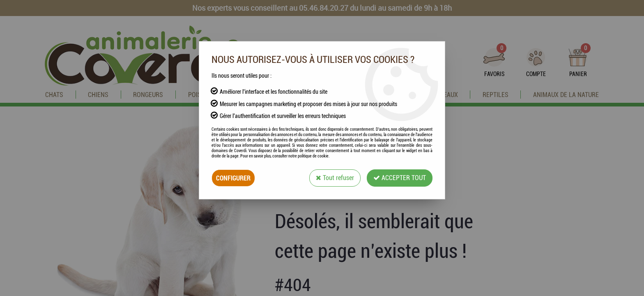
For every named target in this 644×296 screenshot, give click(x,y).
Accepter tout (400, 178)
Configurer (233, 178)
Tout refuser (335, 178)
